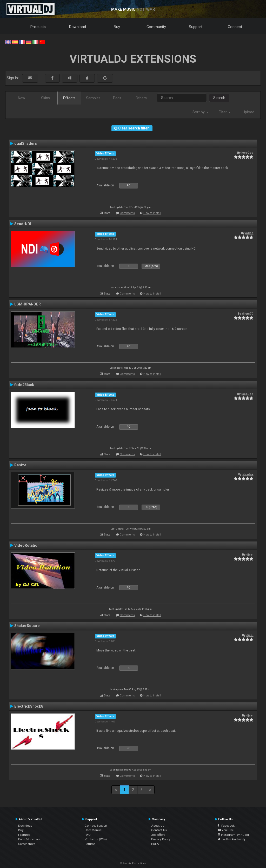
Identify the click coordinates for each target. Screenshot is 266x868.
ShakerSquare (27, 626)
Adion (249, 233)
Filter (225, 112)
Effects (69, 98)
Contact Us (159, 830)
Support (196, 27)
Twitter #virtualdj (231, 839)
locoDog (247, 153)
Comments (127, 213)
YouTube (226, 830)
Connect (235, 27)
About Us (158, 826)
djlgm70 (248, 314)
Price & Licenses (29, 839)
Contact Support (96, 826)
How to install (152, 213)
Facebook (226, 826)
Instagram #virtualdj (234, 835)
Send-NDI (23, 224)
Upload (248, 112)
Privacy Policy (161, 839)
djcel (250, 554)
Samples (93, 98)
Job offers (158, 835)
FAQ (88, 835)
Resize (20, 465)
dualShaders (26, 143)
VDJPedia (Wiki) (96, 839)
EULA (155, 844)
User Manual (94, 830)
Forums (90, 844)
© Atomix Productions (133, 863)
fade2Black (24, 385)
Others (141, 98)
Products (38, 27)
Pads (117, 98)
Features (24, 835)
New (22, 98)
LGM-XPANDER (28, 304)
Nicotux (248, 474)
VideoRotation (27, 545)
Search (219, 98)
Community (156, 27)
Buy (117, 27)
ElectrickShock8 (29, 706)
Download (78, 27)
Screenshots (27, 844)
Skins (45, 98)
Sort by (200, 112)
